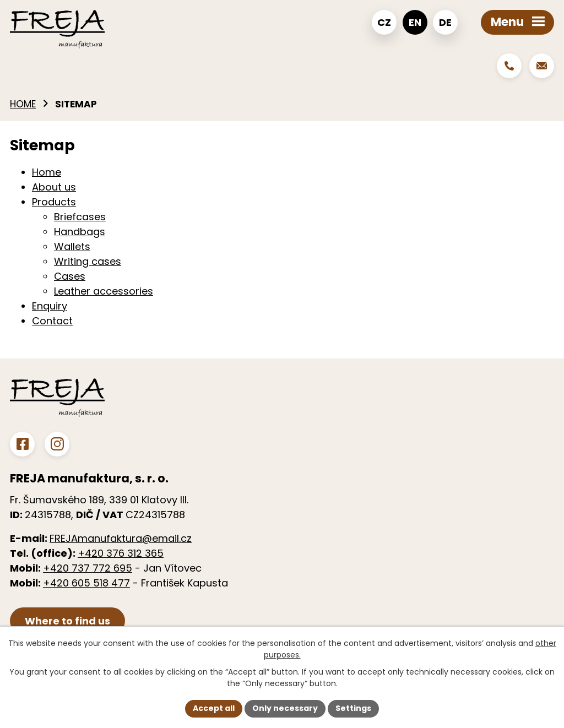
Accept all (214, 708)
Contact (52, 321)
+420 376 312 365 (121, 553)
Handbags (80, 232)
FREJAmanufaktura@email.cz (121, 538)
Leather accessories (104, 291)
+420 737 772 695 (88, 568)
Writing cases (88, 261)
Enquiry (50, 306)
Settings (353, 708)
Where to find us (67, 621)
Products (54, 202)
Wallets (72, 246)
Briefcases (80, 217)
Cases (70, 276)
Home (23, 104)
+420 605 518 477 (86, 583)
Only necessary (285, 708)
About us (54, 187)
